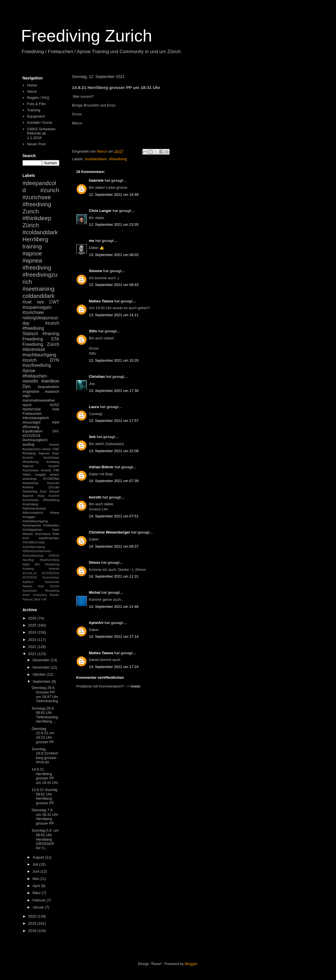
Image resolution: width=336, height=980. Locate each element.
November (42, 667)
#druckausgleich (36, 418)
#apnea (32, 260)
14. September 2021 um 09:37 (114, 546)
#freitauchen (35, 376)
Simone (96, 271)
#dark (26, 564)
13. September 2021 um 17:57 (114, 421)
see (40, 302)
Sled (37, 600)
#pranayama (32, 525)
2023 (33, 640)
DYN (55, 360)
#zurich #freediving (41, 326)
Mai (36, 879)
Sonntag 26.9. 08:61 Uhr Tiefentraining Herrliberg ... (45, 715)
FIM (56, 470)
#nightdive (31, 392)
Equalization (33, 431)
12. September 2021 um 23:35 (114, 225)
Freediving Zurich (87, 36)
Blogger (191, 964)
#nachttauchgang (40, 355)
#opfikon (28, 582)
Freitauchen (32, 414)
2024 (33, 632)
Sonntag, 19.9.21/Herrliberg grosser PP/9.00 (45, 756)
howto (136, 686)
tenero (54, 474)
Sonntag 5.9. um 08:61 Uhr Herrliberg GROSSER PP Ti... (45, 839)
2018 (33, 931)
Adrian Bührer (101, 467)
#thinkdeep (37, 218)
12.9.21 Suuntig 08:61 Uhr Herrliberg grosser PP (45, 796)
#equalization (48, 387)
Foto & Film (36, 104)
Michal (95, 592)
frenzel (54, 491)
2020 (33, 916)
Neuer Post (36, 144)
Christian (97, 377)
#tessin (28, 534)
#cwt (27, 302)
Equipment (36, 116)
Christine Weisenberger (110, 532)
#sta (56, 409)
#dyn (27, 396)
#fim (37, 564)
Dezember (42, 660)
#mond (46, 470)
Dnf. (56, 431)
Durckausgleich (35, 440)
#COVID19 (32, 436)
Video (27, 474)
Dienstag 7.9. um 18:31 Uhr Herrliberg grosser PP (45, 817)
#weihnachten (49, 538)
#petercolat (32, 409)
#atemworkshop (34, 508)
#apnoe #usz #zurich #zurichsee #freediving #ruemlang (41, 500)
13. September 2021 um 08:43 (114, 285)
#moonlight (32, 422)
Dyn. (27, 386)
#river (26, 595)
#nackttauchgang (35, 521)
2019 (33, 923)
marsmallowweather (39, 400)
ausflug (29, 444)
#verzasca (43, 534)
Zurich (31, 211)
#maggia (29, 517)
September (42, 681)
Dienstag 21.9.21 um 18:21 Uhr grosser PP (43, 735)
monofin (30, 381)
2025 (33, 625)
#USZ (54, 405)
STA (55, 339)
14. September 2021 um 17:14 (114, 637)
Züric (43, 491)
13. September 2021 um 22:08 (114, 451)
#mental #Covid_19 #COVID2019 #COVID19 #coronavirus (41, 573)
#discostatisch (33, 512)
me (92, 241)
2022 (33, 647)
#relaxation (51, 525)
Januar (39, 907)
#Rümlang (31, 427)
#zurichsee (33, 312)
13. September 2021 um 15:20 (114, 360)
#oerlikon (50, 381)
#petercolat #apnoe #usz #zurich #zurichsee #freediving (41, 586)
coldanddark (39, 296)
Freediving (33, 339)
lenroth (95, 497)
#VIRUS (54, 556)
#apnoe (32, 253)
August (39, 857)
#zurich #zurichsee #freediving (41, 197)
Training (34, 110)
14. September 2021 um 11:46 (114, 607)
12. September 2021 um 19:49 (114, 195)
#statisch (52, 392)
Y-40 (44, 600)
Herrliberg (35, 239)
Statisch (30, 334)
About (32, 91)
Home (32, 85)
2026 (33, 618)
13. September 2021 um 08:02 (114, 255)
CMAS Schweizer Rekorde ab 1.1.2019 (41, 133)
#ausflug (28, 560)
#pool (27, 405)
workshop (30, 479)
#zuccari (53, 483)
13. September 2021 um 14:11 (114, 315)
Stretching (30, 491)
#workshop (31, 483)
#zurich (30, 360)
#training (51, 334)
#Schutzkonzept (33, 556)
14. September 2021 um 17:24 (114, 667)
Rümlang (29, 453)
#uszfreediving (37, 365)
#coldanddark (96, 159)
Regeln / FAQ (38, 98)
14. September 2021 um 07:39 (114, 481)
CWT (54, 302)
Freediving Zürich (41, 344)
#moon (54, 444)
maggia (40, 474)
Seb (92, 437)
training (32, 246)
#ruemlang (40, 595)
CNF (56, 449)
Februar (39, 900)
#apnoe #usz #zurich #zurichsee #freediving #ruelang (41, 457)
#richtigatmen (32, 529)
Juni (36, 871)
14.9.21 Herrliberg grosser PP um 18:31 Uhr (45, 776)
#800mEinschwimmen (37, 551)
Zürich (31, 225)
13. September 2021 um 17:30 (114, 391)
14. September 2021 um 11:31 (114, 576)
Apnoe (29, 371)
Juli (36, 864)
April (37, 886)
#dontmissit (34, 349)
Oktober (40, 674)
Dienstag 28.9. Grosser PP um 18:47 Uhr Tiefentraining (45, 694)
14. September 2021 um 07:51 (114, 516)
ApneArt (96, 623)
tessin (47, 449)
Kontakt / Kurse (40, 123)
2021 (33, 654)
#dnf (56, 422)
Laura (94, 407)
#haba (55, 512)
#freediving (118, 159)
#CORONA (51, 479)
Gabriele (96, 180)
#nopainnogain (37, 307)
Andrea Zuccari (41, 487)
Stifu (93, 331)
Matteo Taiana (101, 301)
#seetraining (39, 289)
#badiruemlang (50, 560)
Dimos (95, 562)
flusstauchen (32, 449)
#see (56, 529)
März (37, 893)
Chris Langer (100, 211)
